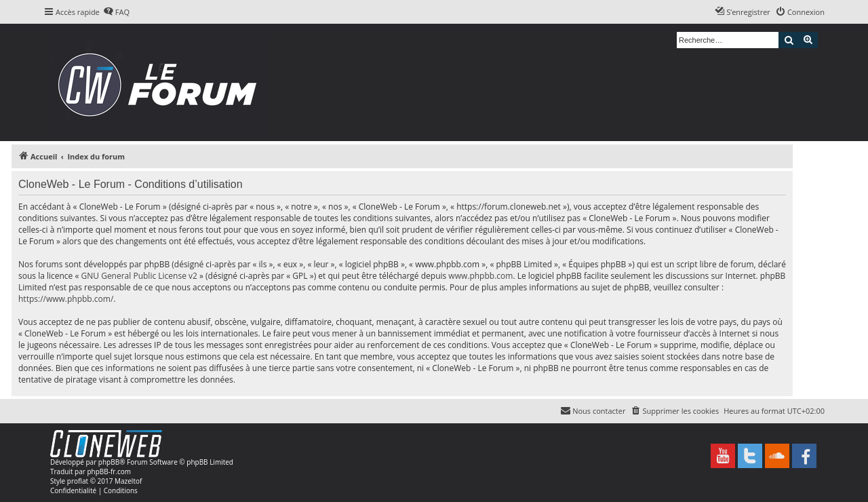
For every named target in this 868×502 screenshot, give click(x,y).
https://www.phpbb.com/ (66, 299)
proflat (78, 481)
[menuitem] (116, 12)
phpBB (109, 462)
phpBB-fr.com (109, 471)
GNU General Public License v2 (139, 276)
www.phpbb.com (480, 276)
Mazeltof (128, 481)
